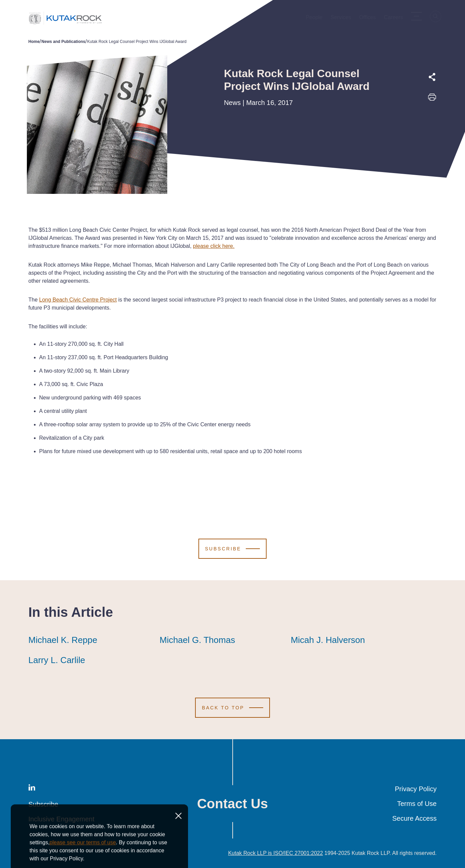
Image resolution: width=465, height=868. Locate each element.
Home (34, 42)
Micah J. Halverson (328, 640)
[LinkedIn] (32, 789)
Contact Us (232, 804)
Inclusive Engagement (62, 819)
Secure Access (414, 818)
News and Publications (63, 42)
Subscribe (43, 804)
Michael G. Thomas (197, 640)
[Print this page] (432, 99)
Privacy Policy (416, 789)
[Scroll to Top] (232, 708)
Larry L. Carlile (57, 660)
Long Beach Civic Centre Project (78, 300)
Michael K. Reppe (63, 640)
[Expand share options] (432, 77)
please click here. (214, 246)
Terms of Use (417, 804)
